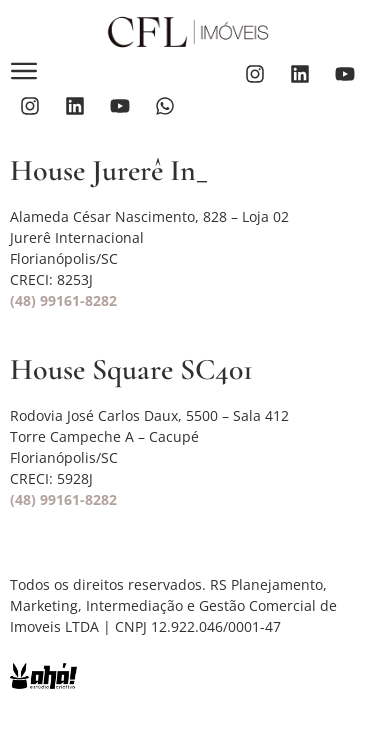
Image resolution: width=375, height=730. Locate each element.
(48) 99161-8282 (63, 300)
